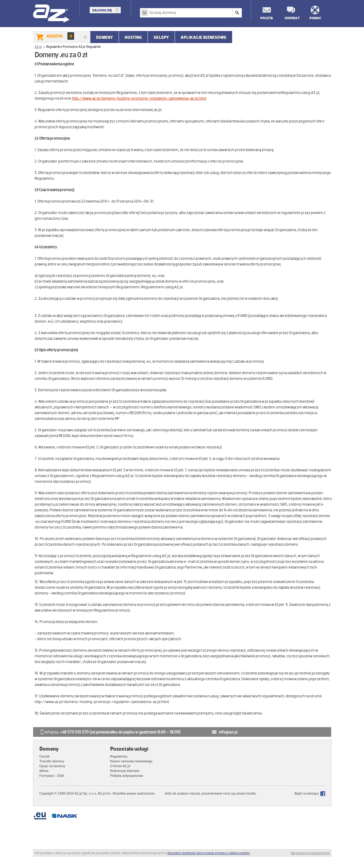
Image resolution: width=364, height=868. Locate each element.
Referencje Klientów (125, 771)
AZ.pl (52, 14)
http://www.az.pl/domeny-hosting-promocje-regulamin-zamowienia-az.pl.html (139, 98)
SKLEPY (161, 37)
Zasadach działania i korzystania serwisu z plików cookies (209, 853)
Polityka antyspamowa (127, 776)
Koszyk (60, 36)
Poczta (266, 18)
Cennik (45, 756)
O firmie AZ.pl (120, 766)
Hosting (133, 37)
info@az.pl (228, 732)
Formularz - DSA (52, 776)
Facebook (323, 794)
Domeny (104, 37)
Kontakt (291, 18)
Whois (44, 771)
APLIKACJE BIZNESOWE (204, 37)
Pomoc (315, 18)
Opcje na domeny (52, 766)
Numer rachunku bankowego (131, 761)
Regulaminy (119, 756)
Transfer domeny (52, 761)
